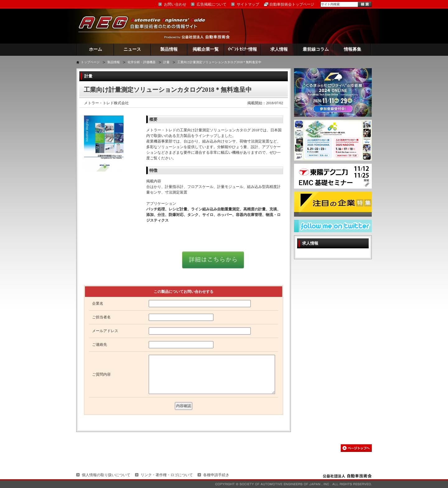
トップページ (90, 62)
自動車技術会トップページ (292, 4)
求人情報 (279, 49)
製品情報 (169, 49)
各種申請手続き (216, 475)
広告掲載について (212, 4)
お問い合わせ (175, 4)
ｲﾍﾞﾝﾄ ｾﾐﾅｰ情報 (243, 49)
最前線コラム (316, 49)
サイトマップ (248, 4)
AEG (146, 26)
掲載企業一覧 (206, 49)
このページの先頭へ (356, 448)
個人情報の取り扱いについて (106, 475)
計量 (166, 62)
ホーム (96, 49)
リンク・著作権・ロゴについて (167, 475)
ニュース (132, 49)
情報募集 (352, 49)
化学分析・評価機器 (142, 62)
